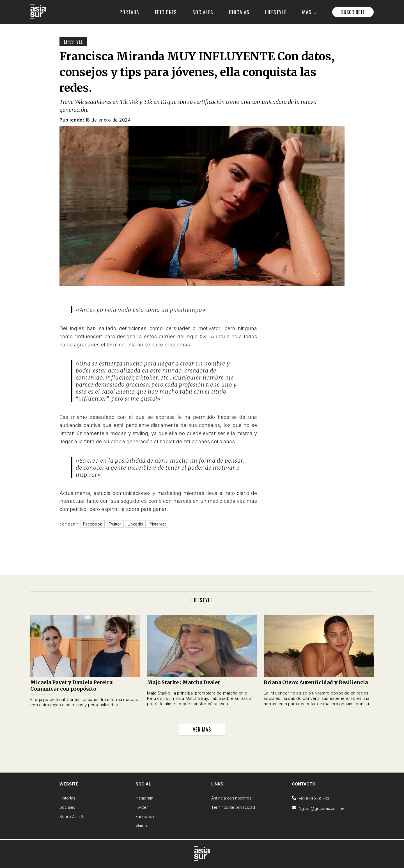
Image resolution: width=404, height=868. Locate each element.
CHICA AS (239, 12)
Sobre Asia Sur (73, 816)
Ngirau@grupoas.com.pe (318, 808)
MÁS (309, 12)
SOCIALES (203, 12)
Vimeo (141, 826)
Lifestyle (73, 42)
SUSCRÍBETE (353, 12)
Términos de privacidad (233, 807)
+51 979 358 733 (310, 798)
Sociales (67, 807)
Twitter (142, 807)
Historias (67, 798)
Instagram (144, 798)
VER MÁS (202, 729)
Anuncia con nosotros (231, 798)
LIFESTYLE (276, 12)
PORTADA (129, 12)
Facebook (145, 816)
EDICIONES (166, 12)
